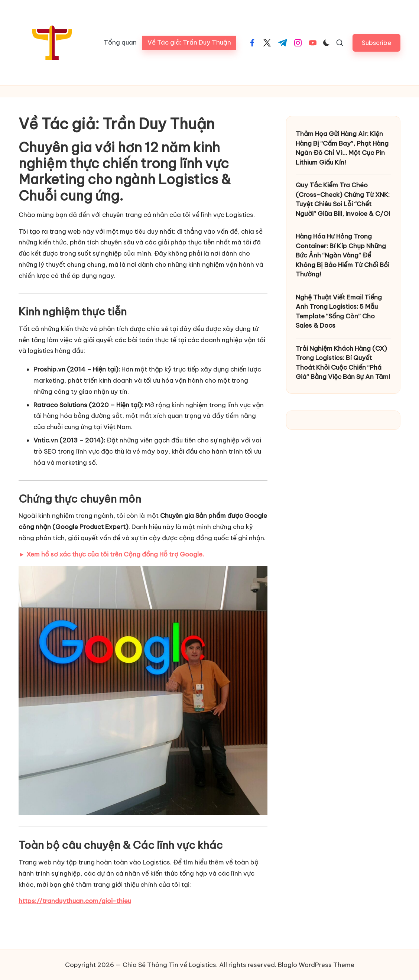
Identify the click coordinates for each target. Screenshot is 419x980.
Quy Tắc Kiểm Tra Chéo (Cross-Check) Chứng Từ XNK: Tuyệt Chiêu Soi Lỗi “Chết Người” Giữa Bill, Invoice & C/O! (343, 199)
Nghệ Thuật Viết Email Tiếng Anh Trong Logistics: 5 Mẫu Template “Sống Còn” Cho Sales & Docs (339, 311)
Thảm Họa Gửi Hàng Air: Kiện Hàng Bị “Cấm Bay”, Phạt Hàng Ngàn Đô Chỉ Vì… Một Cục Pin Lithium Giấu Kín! (342, 148)
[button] (376, 43)
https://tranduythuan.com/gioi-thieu (75, 901)
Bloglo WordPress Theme (316, 965)
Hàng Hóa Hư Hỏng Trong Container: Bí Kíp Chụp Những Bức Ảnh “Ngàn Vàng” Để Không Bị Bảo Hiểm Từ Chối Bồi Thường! (342, 255)
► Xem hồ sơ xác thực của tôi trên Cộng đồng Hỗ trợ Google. (111, 554)
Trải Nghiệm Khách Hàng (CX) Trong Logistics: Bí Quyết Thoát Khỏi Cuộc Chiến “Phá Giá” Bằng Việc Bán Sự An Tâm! (343, 363)
